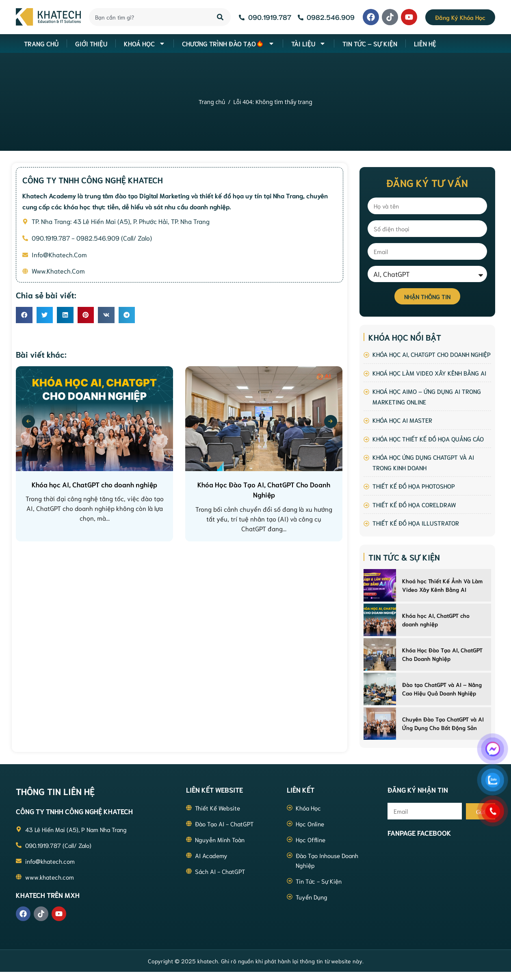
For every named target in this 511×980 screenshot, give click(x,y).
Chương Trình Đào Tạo (228, 43)
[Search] (221, 17)
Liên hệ (425, 43)
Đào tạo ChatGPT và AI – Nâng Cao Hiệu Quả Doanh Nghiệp (442, 689)
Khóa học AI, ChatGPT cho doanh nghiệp (436, 620)
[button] (24, 315)
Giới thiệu (91, 43)
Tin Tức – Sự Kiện (370, 43)
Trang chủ (212, 102)
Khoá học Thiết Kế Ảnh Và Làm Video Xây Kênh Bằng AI (442, 585)
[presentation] (28, 422)
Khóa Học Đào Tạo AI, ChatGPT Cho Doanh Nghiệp (442, 654)
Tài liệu (309, 43)
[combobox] (148, 17)
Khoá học (145, 43)
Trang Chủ (41, 43)
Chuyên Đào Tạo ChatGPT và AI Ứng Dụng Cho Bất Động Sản (443, 723)
